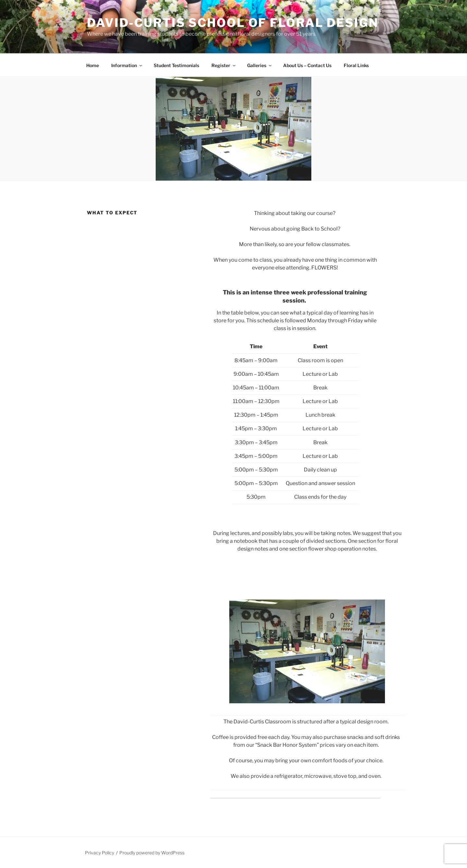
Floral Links (356, 65)
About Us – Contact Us (307, 65)
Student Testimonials (176, 65)
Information (127, 65)
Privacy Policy (100, 853)
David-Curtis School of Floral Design (233, 23)
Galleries (260, 65)
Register (224, 65)
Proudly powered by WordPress (152, 853)
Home (93, 65)
